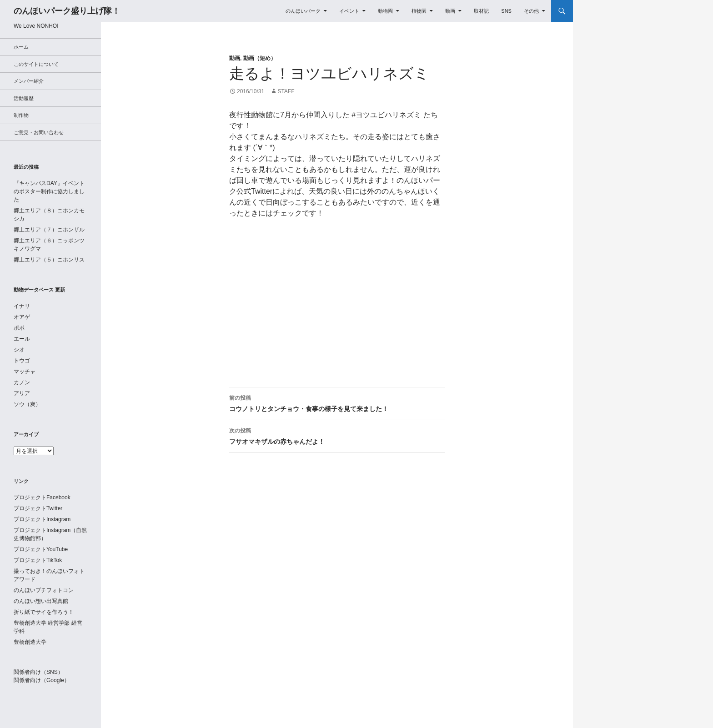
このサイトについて (36, 64)
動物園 (385, 11)
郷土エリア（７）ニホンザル (49, 230)
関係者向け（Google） (42, 680)
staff (286, 91)
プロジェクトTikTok (38, 560)
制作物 (21, 115)
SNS (506, 11)
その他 (531, 11)
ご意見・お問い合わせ (39, 132)
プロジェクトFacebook (42, 497)
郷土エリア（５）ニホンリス (49, 260)
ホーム (21, 47)
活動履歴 (24, 98)
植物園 (419, 11)
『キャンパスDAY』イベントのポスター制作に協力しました (49, 191)
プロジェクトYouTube (41, 549)
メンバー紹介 (29, 81)
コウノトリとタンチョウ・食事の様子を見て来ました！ (337, 402)
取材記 (481, 11)
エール (22, 339)
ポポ (19, 328)
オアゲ (22, 317)
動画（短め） (260, 58)
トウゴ (22, 361)
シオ (19, 350)
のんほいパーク (303, 11)
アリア (22, 393)
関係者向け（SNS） (38, 672)
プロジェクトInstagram (42, 519)
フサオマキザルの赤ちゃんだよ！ (337, 435)
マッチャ (25, 372)
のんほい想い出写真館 (41, 601)
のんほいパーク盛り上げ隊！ (67, 11)
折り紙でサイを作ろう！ (44, 612)
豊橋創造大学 (30, 642)
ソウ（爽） (27, 404)
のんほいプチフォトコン (44, 590)
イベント (349, 11)
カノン (22, 382)
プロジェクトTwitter (38, 508)
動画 (450, 11)
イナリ (22, 306)
